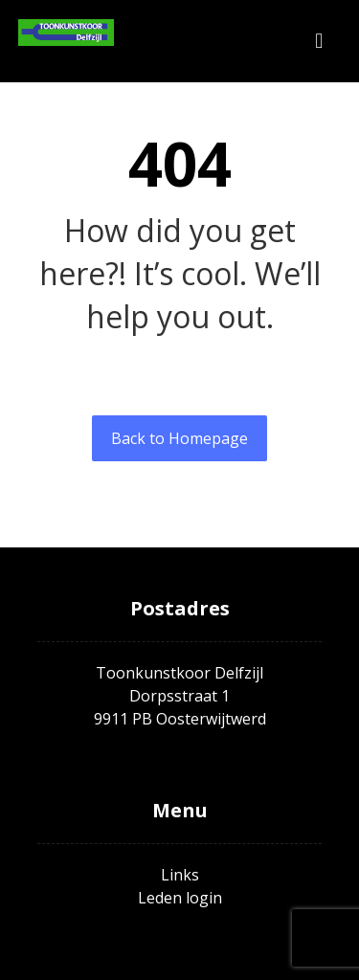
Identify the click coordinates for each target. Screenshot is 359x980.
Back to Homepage (179, 438)
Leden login (180, 898)
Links (180, 875)
